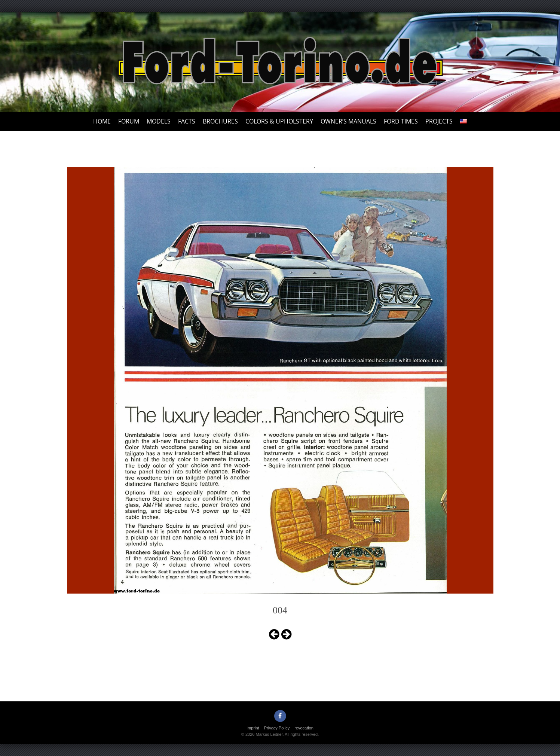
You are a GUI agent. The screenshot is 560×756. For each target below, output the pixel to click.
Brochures (220, 121)
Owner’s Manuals (348, 121)
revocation (304, 728)
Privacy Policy (277, 728)
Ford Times (401, 121)
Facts (187, 121)
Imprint (253, 728)
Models (159, 121)
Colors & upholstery (279, 121)
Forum (129, 121)
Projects (439, 121)
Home (102, 121)
